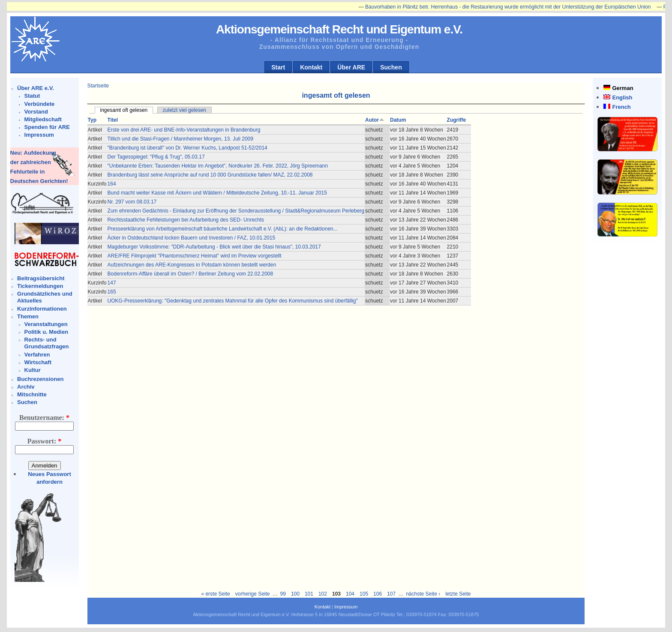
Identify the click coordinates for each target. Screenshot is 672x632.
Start (278, 67)
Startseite (98, 86)
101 (309, 594)
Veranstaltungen (46, 324)
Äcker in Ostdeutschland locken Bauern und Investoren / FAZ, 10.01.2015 (192, 238)
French (621, 107)
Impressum (39, 135)
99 (283, 594)
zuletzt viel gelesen (184, 110)
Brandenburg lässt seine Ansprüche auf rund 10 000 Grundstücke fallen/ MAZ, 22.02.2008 (210, 175)
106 (378, 594)
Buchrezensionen (40, 379)
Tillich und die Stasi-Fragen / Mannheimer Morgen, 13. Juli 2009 (180, 139)
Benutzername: (44, 418)
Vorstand (36, 112)
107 (391, 594)
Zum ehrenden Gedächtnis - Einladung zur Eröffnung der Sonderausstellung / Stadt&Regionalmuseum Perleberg (236, 211)
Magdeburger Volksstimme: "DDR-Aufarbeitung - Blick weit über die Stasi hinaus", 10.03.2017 (214, 247)
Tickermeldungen (40, 286)
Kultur (33, 370)
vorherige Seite (253, 594)
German (622, 88)
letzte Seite (458, 594)
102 (323, 594)
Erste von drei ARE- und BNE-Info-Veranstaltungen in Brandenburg (184, 130)
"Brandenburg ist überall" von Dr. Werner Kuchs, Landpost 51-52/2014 (187, 148)
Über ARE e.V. (36, 88)
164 (112, 184)
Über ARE (351, 67)
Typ (92, 120)
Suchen (391, 67)
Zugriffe (457, 120)
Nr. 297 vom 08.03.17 (132, 202)
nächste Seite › (423, 594)
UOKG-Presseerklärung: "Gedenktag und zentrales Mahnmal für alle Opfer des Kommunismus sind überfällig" (233, 301)
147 (112, 283)
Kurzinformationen (42, 309)
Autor (375, 120)
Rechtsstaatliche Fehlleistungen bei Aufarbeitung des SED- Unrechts (186, 220)
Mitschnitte (32, 394)
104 (350, 594)
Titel (113, 120)
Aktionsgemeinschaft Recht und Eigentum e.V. (339, 29)
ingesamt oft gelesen (124, 110)
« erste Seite (215, 594)
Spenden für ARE (47, 127)
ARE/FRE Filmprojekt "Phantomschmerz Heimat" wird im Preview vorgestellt (195, 256)
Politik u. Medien (46, 332)
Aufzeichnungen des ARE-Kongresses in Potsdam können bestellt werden (192, 265)
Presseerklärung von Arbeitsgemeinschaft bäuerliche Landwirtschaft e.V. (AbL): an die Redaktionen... (223, 229)
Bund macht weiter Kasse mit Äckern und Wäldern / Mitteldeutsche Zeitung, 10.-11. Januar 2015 (217, 193)
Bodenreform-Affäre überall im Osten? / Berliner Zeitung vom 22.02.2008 (190, 274)
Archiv (26, 387)
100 (295, 594)
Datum (398, 120)
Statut (32, 96)
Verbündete (40, 104)
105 (364, 594)
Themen (28, 316)
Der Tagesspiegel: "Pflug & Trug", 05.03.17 (156, 157)
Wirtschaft (38, 362)
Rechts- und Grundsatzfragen (47, 343)
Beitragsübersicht (41, 278)
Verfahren (37, 355)
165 (112, 292)
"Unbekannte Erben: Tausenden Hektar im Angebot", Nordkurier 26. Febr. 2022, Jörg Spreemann (218, 166)
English (622, 97)
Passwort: (45, 441)
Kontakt (311, 67)
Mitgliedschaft (43, 119)
